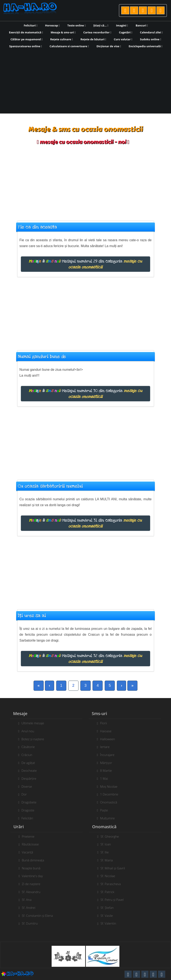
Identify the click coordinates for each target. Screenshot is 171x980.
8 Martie (104, 770)
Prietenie (30, 836)
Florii (101, 723)
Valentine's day (35, 876)
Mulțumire (105, 818)
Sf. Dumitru (32, 923)
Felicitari (31, 25)
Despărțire (27, 778)
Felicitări (25, 818)
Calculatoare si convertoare (69, 46)
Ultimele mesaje (30, 723)
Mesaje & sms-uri (63, 32)
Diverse (24, 786)
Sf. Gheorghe (112, 836)
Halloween (105, 739)
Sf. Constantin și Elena (40, 916)
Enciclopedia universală (146, 46)
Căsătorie (26, 747)
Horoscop (52, 25)
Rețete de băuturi (93, 39)
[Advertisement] (85, 80)
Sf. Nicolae (110, 876)
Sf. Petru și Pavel (114, 900)
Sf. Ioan (108, 844)
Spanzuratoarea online (26, 46)
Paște (102, 810)
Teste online (76, 25)
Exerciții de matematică (26, 32)
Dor (22, 794)
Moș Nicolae (106, 786)
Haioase (103, 731)
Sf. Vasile (109, 916)
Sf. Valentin (111, 923)
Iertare (102, 747)
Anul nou (25, 731)
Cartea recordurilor (97, 32)
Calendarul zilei (151, 32)
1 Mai (102, 778)
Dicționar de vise (109, 46)
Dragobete (27, 802)
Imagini (122, 25)
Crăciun (24, 755)
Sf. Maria (109, 860)
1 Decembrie (107, 794)
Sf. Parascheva (113, 884)
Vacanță (30, 852)
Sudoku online (151, 39)
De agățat (26, 763)
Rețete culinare (61, 39)
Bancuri (142, 25)
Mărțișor (104, 763)
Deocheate (27, 770)
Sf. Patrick (110, 892)
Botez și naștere (30, 739)
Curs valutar (123, 39)
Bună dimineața (35, 860)
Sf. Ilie (107, 852)
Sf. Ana (29, 900)
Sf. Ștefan (109, 908)
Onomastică (106, 802)
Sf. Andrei (31, 908)
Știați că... (101, 25)
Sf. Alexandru (33, 892)
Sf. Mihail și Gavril (115, 868)
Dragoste (25, 810)
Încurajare (105, 755)
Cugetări (126, 32)
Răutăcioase (33, 844)
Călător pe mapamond (27, 39)
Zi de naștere (33, 884)
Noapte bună (33, 868)
